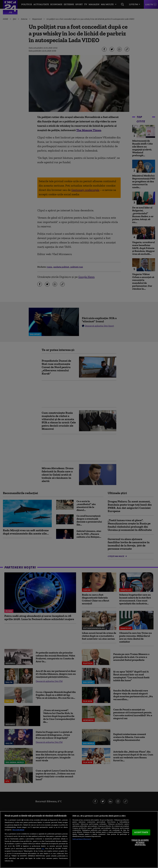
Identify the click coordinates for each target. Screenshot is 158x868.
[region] (79, 840)
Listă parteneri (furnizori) (82, 839)
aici (43, 848)
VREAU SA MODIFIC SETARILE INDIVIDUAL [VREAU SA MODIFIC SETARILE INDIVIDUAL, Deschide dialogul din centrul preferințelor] (140, 842)
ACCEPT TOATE (141, 832)
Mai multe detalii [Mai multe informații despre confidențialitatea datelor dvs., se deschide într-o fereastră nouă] (18, 830)
